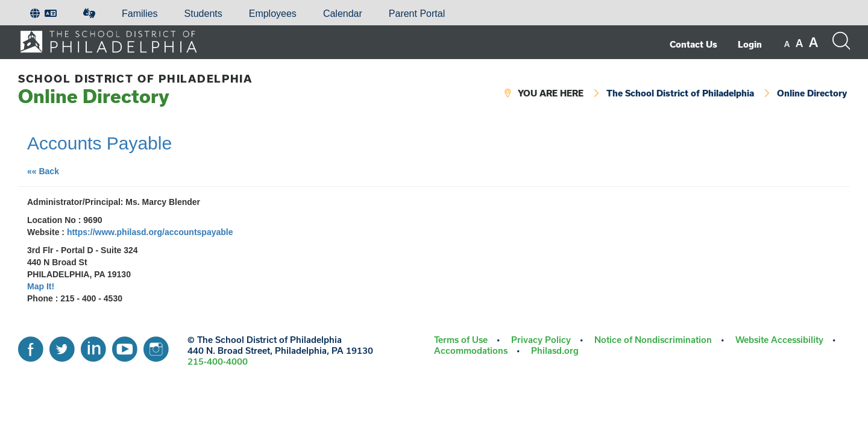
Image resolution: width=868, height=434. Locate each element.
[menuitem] (43, 14)
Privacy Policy (541, 340)
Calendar (343, 14)
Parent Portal (417, 14)
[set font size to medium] (799, 43)
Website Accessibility (779, 340)
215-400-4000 (218, 361)
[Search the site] (841, 41)
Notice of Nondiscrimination (653, 340)
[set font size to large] (813, 42)
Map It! (41, 286)
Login (750, 44)
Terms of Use (461, 340)
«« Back (48, 170)
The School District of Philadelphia (680, 93)
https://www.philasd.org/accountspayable (150, 232)
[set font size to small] (787, 44)
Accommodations (471, 351)
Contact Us (693, 44)
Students (203, 14)
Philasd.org (555, 351)
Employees (273, 14)
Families (140, 14)
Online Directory (135, 90)
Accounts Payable (99, 143)
